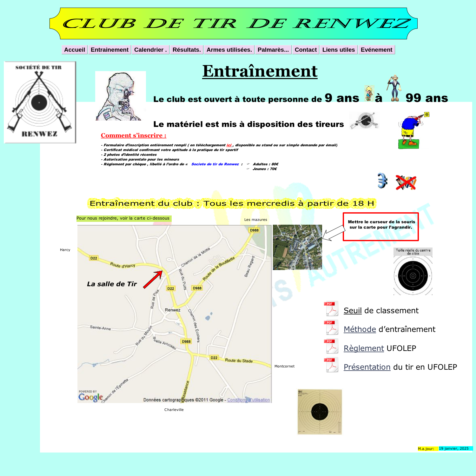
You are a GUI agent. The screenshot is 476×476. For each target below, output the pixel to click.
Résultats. (187, 50)
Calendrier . (151, 50)
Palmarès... (273, 50)
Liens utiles (339, 50)
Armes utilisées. (229, 50)
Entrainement (110, 50)
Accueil (75, 50)
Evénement (377, 50)
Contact (306, 50)
